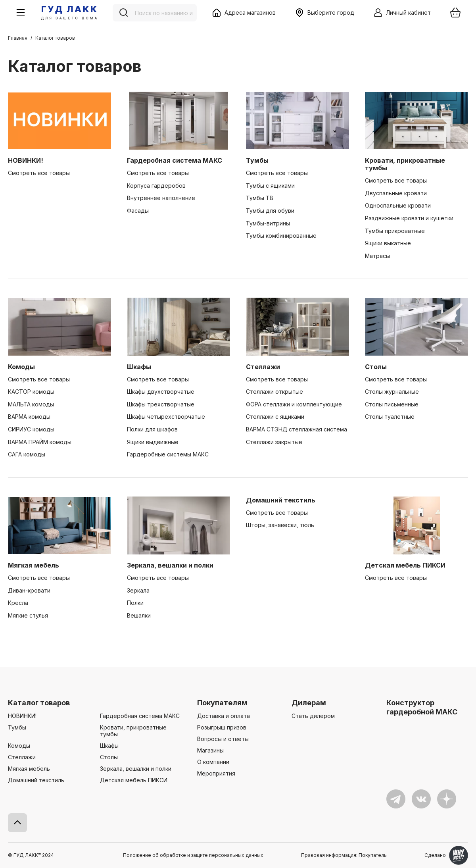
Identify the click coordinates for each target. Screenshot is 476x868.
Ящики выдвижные (153, 442)
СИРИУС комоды (31, 429)
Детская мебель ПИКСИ (405, 565)
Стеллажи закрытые (274, 442)
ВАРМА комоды (29, 417)
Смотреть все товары (39, 173)
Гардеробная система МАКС (175, 160)
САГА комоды (27, 454)
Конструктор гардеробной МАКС (422, 707)
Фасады (138, 211)
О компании (213, 762)
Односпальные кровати (398, 205)
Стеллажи (263, 367)
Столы (376, 367)
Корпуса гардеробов (156, 186)
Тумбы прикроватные (395, 231)
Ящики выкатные (388, 243)
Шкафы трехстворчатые (161, 404)
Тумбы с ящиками (270, 186)
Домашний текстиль (281, 500)
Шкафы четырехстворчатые (166, 417)
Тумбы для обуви (270, 211)
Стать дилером (313, 716)
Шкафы (139, 367)
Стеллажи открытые (274, 392)
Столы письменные (392, 404)
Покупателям (222, 703)
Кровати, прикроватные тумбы (405, 164)
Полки (135, 603)
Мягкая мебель (34, 565)
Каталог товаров (39, 703)
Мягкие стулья (28, 615)
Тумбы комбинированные (281, 236)
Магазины (210, 750)
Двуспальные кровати (396, 193)
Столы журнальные (392, 392)
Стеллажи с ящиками (275, 417)
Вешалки (139, 615)
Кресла (18, 603)
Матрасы (377, 256)
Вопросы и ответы (223, 739)
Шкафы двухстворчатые (161, 392)
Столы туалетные (390, 417)
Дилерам (309, 703)
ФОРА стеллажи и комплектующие (294, 404)
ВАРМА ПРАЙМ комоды (40, 442)
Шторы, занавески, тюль (280, 525)
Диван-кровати (29, 590)
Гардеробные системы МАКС (168, 454)
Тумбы (257, 160)
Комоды (21, 367)
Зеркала (138, 590)
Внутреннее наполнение (161, 198)
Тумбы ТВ (260, 198)
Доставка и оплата (224, 716)
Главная (18, 38)
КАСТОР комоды (31, 392)
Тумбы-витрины (268, 223)
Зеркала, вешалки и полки (170, 565)
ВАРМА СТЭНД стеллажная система (297, 429)
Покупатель (373, 855)
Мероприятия (216, 773)
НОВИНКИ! (26, 160)
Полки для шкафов (152, 429)
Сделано (446, 855)
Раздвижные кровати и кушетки (409, 218)
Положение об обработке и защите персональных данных (193, 855)
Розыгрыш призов (222, 727)
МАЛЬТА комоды (31, 404)
